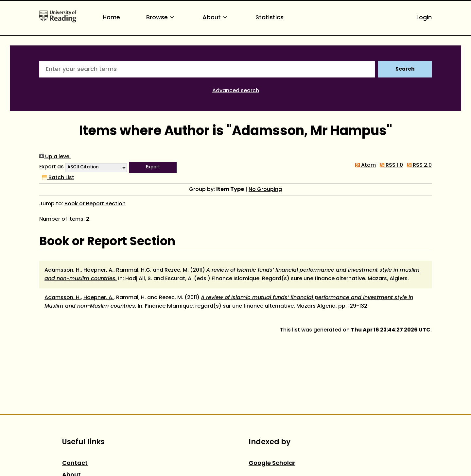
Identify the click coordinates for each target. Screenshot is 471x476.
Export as (52, 167)
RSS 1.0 (390, 165)
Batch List (57, 178)
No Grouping (265, 190)
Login (424, 18)
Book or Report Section (95, 204)
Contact (75, 463)
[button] (153, 167)
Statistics (270, 18)
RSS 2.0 (418, 165)
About (216, 18)
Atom (364, 165)
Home (111, 18)
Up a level (55, 157)
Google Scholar (272, 463)
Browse (161, 18)
